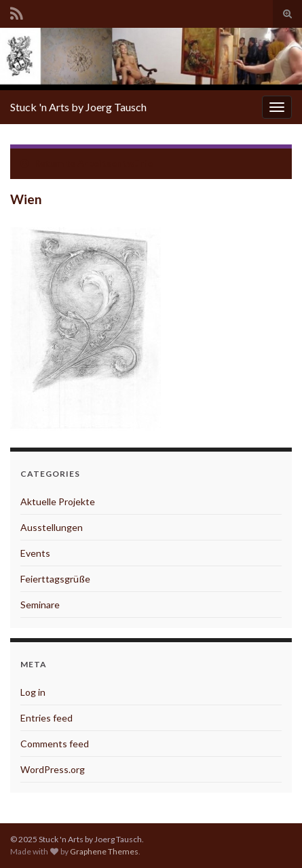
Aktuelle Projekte (58, 501)
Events (35, 553)
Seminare (40, 605)
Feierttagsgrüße (55, 579)
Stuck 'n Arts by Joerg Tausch (78, 107)
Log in (33, 692)
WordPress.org (53, 769)
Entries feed (46, 718)
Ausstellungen (52, 527)
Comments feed (55, 744)
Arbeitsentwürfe (115, 163)
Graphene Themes (104, 851)
